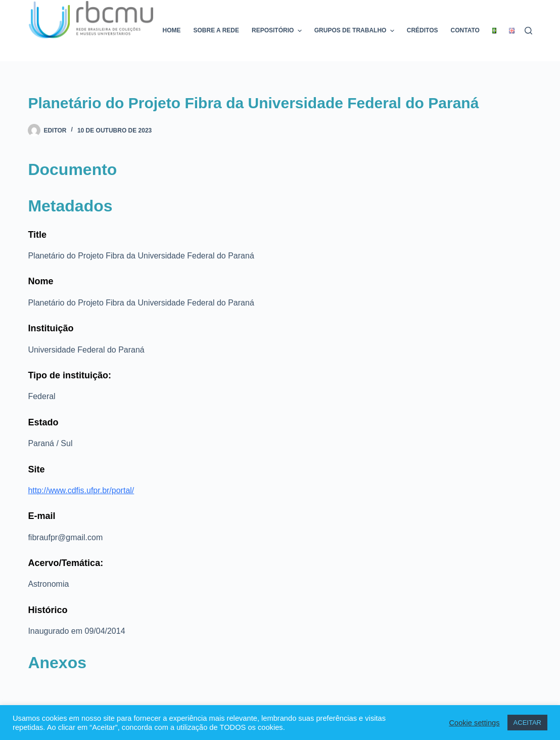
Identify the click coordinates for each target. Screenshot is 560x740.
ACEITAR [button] (527, 723)
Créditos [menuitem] (423, 30)
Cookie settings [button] (474, 723)
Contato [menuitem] (465, 30)
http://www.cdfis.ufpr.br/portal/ (81, 490)
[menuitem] (494, 31)
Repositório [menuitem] (278, 31)
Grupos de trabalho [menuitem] (356, 31)
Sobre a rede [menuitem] (216, 30)
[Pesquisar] (528, 31)
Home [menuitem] (172, 30)
